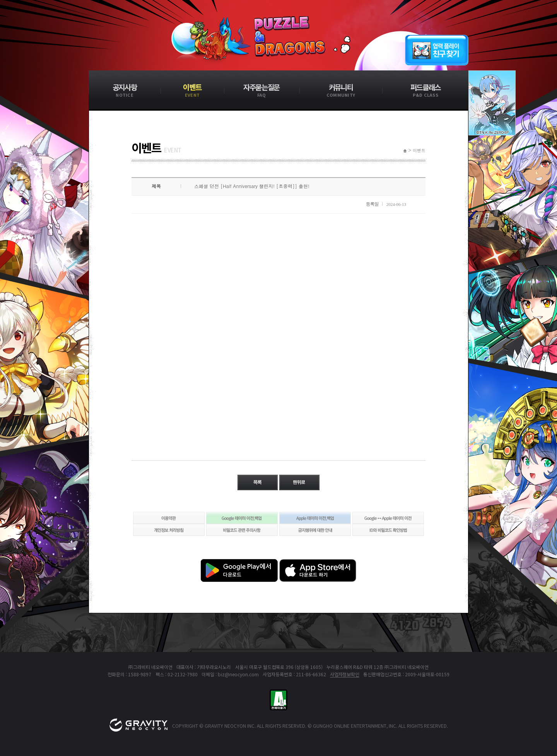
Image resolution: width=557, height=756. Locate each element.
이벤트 (419, 151)
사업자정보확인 (344, 674)
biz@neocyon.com (238, 674)
